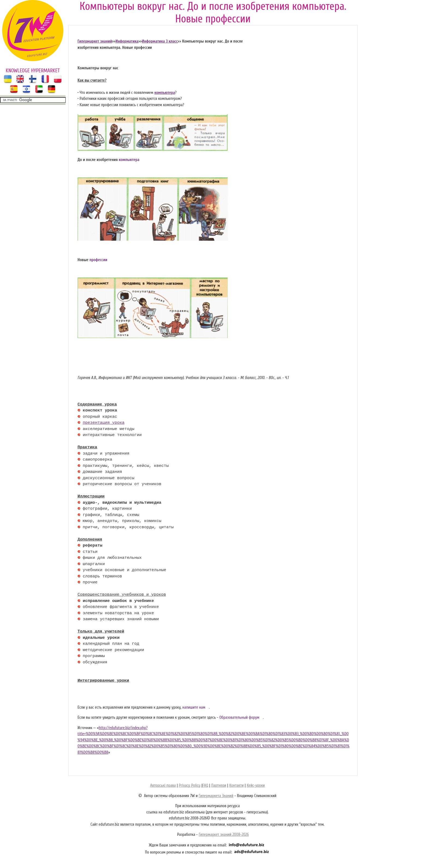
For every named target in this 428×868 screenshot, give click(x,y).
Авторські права (163, 785)
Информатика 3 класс (160, 41)
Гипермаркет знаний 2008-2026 (224, 835)
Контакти (237, 785)
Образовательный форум (239, 718)
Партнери (219, 785)
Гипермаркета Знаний (216, 796)
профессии (98, 260)
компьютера (165, 93)
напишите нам (194, 707)
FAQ (205, 785)
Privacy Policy (190, 785)
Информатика (127, 41)
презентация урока (104, 423)
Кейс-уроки (256, 785)
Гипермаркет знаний (95, 41)
